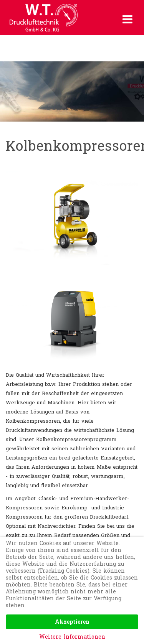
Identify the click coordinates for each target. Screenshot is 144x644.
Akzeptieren (72, 622)
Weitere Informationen (72, 637)
